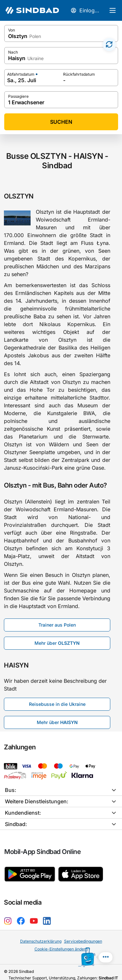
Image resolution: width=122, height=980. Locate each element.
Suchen (61, 122)
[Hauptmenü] (112, 10)
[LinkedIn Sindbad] (48, 913)
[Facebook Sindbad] (22, 913)
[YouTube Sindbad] (35, 913)
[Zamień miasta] (109, 45)
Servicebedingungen (83, 933)
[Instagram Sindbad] (9, 913)
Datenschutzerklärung (41, 933)
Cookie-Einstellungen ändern (61, 941)
